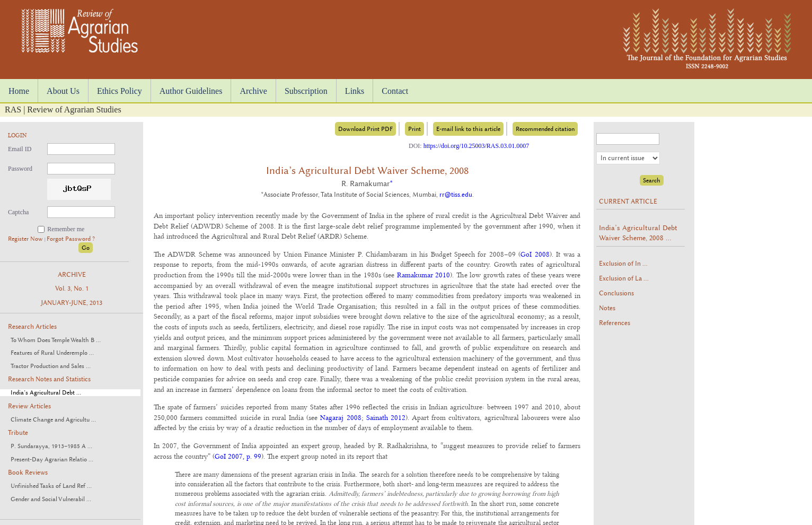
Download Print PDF (365, 129)
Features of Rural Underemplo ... (52, 353)
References (615, 323)
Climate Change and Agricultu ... (53, 420)
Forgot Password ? (71, 239)
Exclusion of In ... (623, 264)
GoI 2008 (535, 254)
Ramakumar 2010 (423, 275)
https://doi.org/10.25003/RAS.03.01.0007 (476, 146)
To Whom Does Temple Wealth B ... (56, 340)
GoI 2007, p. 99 (238, 456)
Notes (607, 308)
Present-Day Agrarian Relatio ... (52, 460)
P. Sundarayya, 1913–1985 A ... (51, 446)
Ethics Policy (120, 91)
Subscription (306, 91)
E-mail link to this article (468, 129)
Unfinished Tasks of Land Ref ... (51, 486)
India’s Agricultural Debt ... (46, 393)
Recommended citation (545, 129)
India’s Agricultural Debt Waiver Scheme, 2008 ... (638, 233)
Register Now (26, 239)
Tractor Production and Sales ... (51, 366)
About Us (63, 91)
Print (414, 129)
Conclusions (616, 293)
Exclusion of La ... (624, 278)
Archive (253, 91)
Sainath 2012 (386, 417)
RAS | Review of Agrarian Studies (63, 110)
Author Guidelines (191, 91)
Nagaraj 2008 (341, 417)
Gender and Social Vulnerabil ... (51, 499)
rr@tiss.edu (456, 195)
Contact (395, 91)
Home (19, 91)
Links (355, 91)
